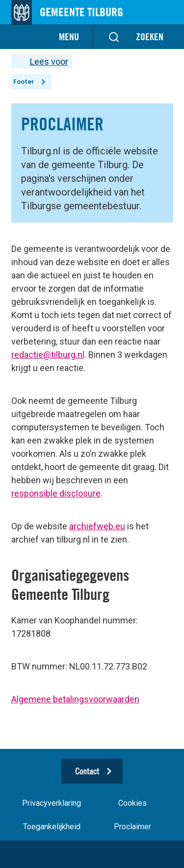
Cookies (132, 803)
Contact (87, 771)
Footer (24, 82)
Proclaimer (132, 827)
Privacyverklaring (52, 803)
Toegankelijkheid (52, 827)
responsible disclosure (56, 493)
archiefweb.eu (97, 526)
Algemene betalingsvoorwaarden (75, 699)
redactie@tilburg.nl (48, 355)
